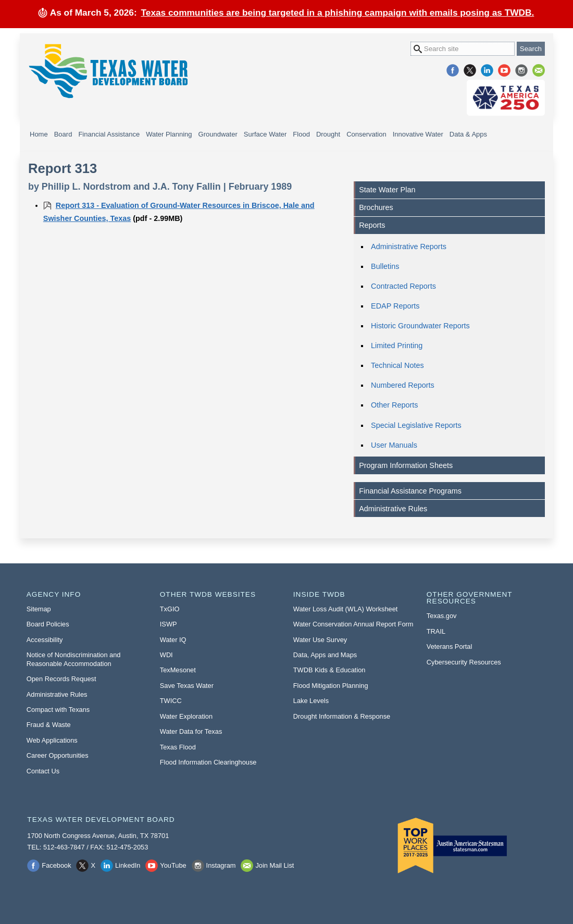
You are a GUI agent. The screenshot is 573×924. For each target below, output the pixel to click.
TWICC (171, 701)
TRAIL (436, 631)
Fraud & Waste (49, 725)
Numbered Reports (403, 385)
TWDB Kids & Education (329, 670)
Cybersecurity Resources (464, 662)
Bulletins (385, 266)
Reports (372, 225)
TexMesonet (178, 670)
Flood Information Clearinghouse (208, 762)
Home (39, 134)
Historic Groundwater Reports (420, 326)
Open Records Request (61, 679)
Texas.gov (442, 616)
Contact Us (43, 771)
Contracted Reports (403, 286)
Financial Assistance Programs (410, 491)
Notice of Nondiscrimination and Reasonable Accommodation (74, 659)
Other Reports (394, 405)
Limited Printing (397, 346)
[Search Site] (463, 49)
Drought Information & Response (342, 716)
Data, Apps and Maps (325, 655)
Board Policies (48, 624)
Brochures (376, 207)
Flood (301, 134)
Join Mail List (539, 70)
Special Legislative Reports (416, 425)
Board (63, 134)
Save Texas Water (187, 686)
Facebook (453, 70)
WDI (166, 655)
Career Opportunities (58, 755)
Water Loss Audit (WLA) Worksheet (346, 609)
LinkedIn (487, 70)
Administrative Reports (409, 247)
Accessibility (45, 640)
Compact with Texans (58, 710)
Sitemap (39, 609)
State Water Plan (387, 190)
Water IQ (173, 640)
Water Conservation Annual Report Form (353, 624)
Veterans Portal (450, 646)
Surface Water (265, 134)
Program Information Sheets (406, 465)
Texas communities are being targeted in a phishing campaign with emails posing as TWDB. (338, 13)
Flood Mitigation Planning (331, 686)
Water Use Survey (320, 640)
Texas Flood (178, 747)
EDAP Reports (395, 306)
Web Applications (52, 740)
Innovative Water (418, 134)
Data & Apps (468, 134)
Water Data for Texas (191, 731)
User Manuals (394, 445)
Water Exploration (186, 716)
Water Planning (169, 134)
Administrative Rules (393, 509)
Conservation (366, 134)
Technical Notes (397, 365)
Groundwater (218, 134)
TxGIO (170, 609)
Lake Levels (311, 701)
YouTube (504, 70)
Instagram (521, 70)
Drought (328, 134)
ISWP (169, 624)
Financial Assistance (109, 134)
